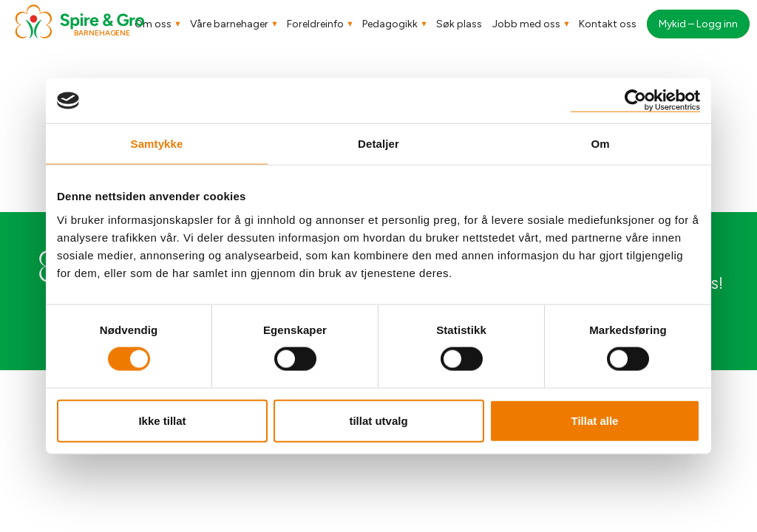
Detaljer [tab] (378, 144)
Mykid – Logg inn (698, 24)
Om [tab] (600, 144)
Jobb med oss (526, 24)
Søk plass (459, 24)
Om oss (153, 24)
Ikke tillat (162, 420)
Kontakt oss (608, 24)
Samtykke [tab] (157, 144)
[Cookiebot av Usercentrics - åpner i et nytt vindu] (635, 101)
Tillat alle (595, 420)
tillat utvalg (378, 420)
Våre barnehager (229, 24)
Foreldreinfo (315, 24)
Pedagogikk (390, 24)
